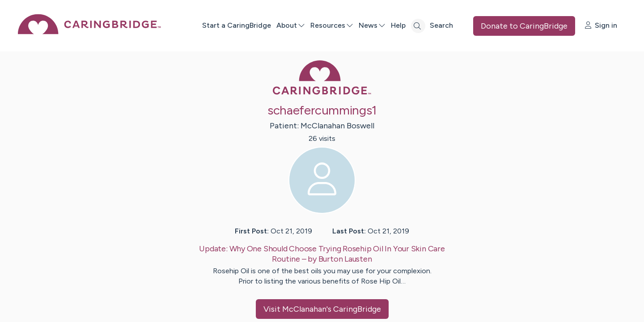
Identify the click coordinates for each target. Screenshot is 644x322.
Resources (332, 25)
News (372, 25)
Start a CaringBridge (237, 25)
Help (398, 25)
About (291, 25)
